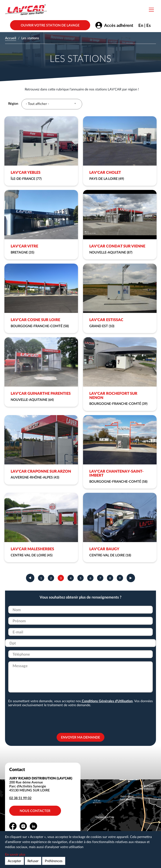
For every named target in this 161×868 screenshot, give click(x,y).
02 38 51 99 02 (20, 798)
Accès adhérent (119, 25)
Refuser (33, 861)
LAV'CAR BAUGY (104, 549)
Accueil (11, 38)
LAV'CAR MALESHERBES (32, 549)
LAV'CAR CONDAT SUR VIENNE (117, 246)
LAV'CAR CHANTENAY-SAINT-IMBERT (116, 473)
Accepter (14, 861)
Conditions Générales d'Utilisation (107, 701)
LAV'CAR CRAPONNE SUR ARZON (41, 471)
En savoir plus (15, 854)
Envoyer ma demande (80, 737)
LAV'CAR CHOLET (105, 172)
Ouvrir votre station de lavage (50, 25)
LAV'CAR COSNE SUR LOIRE (35, 320)
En (141, 25)
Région (13, 103)
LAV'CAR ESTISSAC (106, 320)
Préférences (54, 861)
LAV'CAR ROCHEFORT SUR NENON (113, 395)
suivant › (131, 578)
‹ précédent (30, 578)
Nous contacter (35, 811)
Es (149, 25)
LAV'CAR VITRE (24, 246)
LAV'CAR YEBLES (26, 172)
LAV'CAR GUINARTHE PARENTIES (41, 393)
